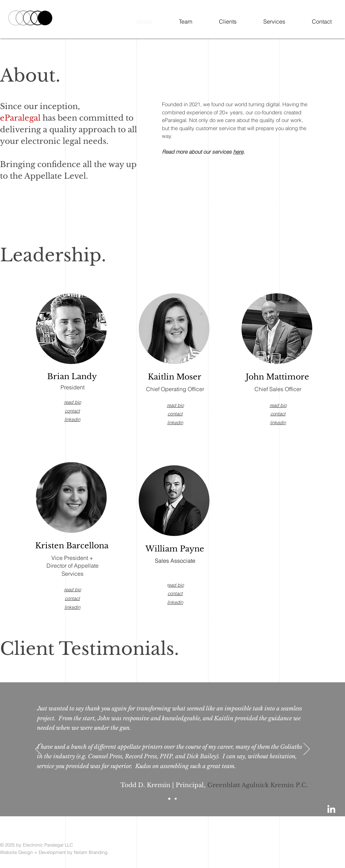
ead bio (176, 585)
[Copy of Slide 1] (176, 799)
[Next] (307, 749)
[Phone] (331, 829)
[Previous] (38, 749)
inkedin (278, 422)
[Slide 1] (169, 799)
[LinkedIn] (331, 809)
